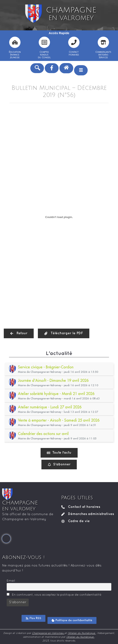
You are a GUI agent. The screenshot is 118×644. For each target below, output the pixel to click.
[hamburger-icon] (81, 70)
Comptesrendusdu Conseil (44, 55)
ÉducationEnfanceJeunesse (15, 55)
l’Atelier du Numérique (82, 633)
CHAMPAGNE (71, 14)
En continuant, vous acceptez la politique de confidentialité (54, 595)
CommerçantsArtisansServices (103, 55)
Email (11, 581)
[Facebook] (6, 539)
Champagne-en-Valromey (48, 633)
